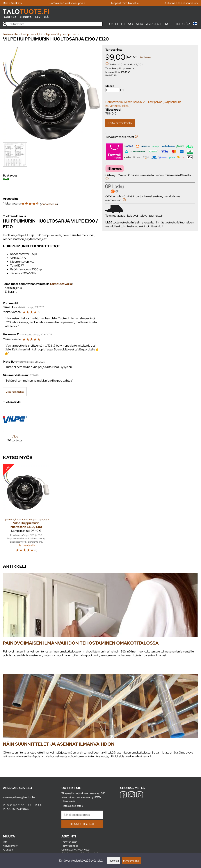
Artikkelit (8, 850)
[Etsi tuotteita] (53, 24)
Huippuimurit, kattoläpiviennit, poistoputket (50, 34)
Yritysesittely (10, 846)
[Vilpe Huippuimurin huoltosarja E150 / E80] (26, 510)
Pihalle (168, 24)
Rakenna (135, 24)
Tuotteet (116, 24)
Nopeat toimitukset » (125, 3)
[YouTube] (140, 795)
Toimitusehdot (70, 846)
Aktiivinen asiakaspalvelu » (181, 3)
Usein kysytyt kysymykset (76, 850)
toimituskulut (145, 57)
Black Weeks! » (12, 3)
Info (180, 24)
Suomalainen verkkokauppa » (66, 3)
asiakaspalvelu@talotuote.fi (20, 797)
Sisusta (152, 24)
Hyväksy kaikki (131, 861)
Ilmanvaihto (12, 34)
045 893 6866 (19, 809)
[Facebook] (123, 795)
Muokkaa (114, 861)
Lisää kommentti (15, 392)
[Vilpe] (15, 428)
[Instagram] (131, 795)
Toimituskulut (69, 842)
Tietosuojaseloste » (72, 806)
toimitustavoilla (61, 284)
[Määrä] (113, 90)
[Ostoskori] (188, 24)
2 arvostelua (49, 204)
